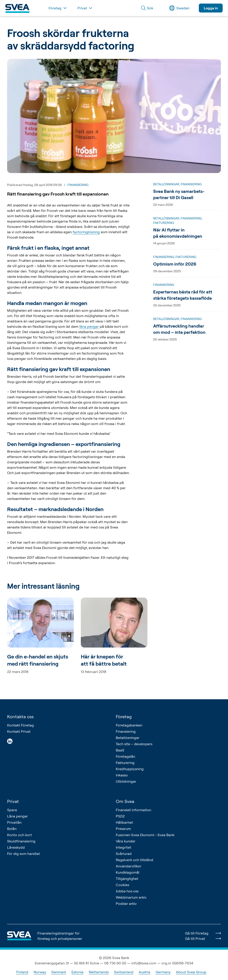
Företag (124, 717)
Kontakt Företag (20, 725)
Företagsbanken (129, 725)
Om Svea (125, 801)
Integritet (123, 847)
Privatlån (14, 822)
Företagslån (125, 756)
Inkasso (122, 775)
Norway (40, 972)
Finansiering (126, 731)
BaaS (120, 750)
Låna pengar (17, 816)
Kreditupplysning (130, 769)
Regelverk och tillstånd (134, 860)
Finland (22, 972)
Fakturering (125, 763)
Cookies (122, 885)
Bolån (12, 829)
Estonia (77, 972)
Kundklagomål (128, 872)
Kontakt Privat (19, 731)
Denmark (59, 972)
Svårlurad (124, 854)
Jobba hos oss (127, 891)
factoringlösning (86, 232)
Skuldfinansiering (21, 841)
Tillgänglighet (127, 879)
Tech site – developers (134, 744)
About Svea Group (191, 972)
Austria (145, 972)
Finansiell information (133, 810)
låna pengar (89, 326)
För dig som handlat (23, 854)
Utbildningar (126, 781)
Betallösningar (128, 738)
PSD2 (120, 816)
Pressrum (123, 829)
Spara (12, 810)
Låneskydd (16, 847)
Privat (13, 801)
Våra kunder (126, 841)
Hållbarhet (124, 822)
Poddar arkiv (126, 904)
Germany (163, 972)
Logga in (211, 8)
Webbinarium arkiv (131, 897)
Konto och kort (19, 835)
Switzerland (124, 972)
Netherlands (99, 972)
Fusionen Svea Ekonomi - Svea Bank (145, 835)
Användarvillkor (129, 866)
